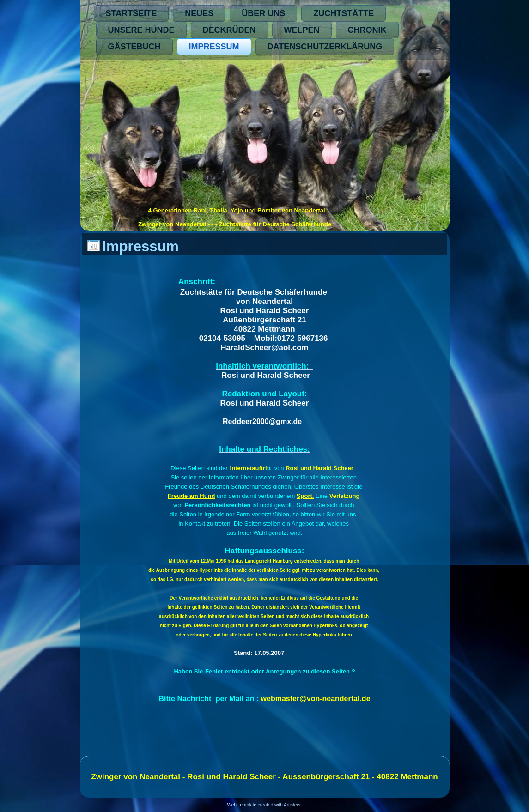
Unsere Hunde (141, 30)
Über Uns (263, 13)
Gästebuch (134, 47)
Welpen (302, 30)
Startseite (131, 13)
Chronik (367, 30)
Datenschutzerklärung (325, 47)
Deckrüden (229, 30)
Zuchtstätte (344, 13)
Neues (199, 13)
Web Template (242, 805)
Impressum (214, 47)
